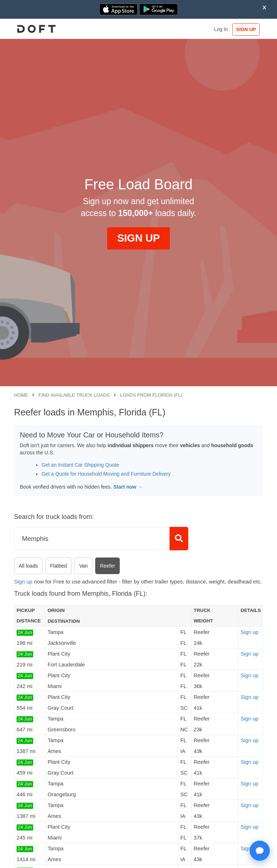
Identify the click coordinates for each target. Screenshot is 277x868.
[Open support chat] (260, 851)
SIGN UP (246, 29)
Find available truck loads (74, 395)
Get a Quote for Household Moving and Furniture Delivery (106, 474)
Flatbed (59, 566)
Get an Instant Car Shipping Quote (80, 465)
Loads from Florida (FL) (151, 395)
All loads (28, 566)
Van (83, 566)
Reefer (107, 566)
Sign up (23, 581)
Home (21, 395)
